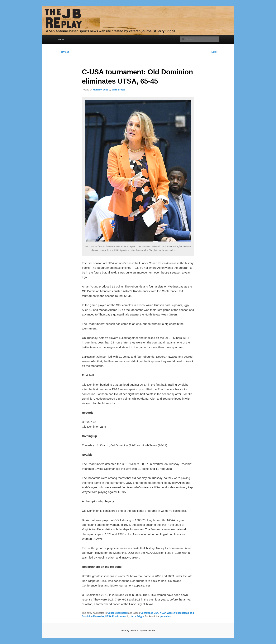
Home (61, 39)
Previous (63, 52)
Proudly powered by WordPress (138, 631)
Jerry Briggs (119, 90)
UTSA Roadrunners (116, 616)
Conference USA (150, 613)
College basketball (118, 613)
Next (215, 52)
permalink (165, 616)
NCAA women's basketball (174, 613)
